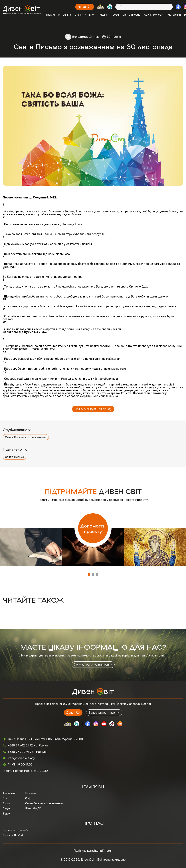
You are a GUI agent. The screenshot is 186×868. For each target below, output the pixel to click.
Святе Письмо (132, 15)
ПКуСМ (50, 15)
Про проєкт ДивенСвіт (17, 830)
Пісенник (31, 793)
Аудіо (6, 809)
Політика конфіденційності (93, 851)
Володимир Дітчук (85, 37)
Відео (6, 814)
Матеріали (174, 15)
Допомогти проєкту (93, 528)
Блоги (93, 15)
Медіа (104, 15)
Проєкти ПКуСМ (13, 835)
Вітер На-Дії (33, 809)
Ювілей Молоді (154, 15)
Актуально (65, 15)
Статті (80, 15)
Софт (116, 15)
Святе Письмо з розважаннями (26, 437)
